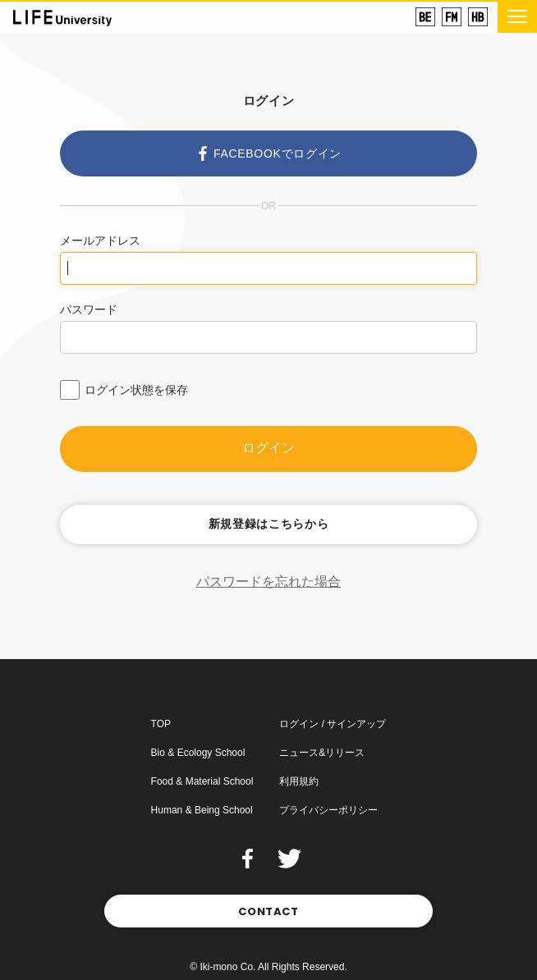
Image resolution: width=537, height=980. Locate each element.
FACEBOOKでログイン (268, 153)
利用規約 (299, 781)
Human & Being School (202, 810)
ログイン (268, 448)
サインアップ (356, 724)
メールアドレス (100, 240)
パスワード (89, 309)
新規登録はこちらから (269, 524)
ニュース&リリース (322, 753)
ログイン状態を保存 (136, 390)
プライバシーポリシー (328, 810)
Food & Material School (202, 781)
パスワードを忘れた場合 (268, 582)
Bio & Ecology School (198, 753)
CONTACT (268, 911)
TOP (161, 724)
